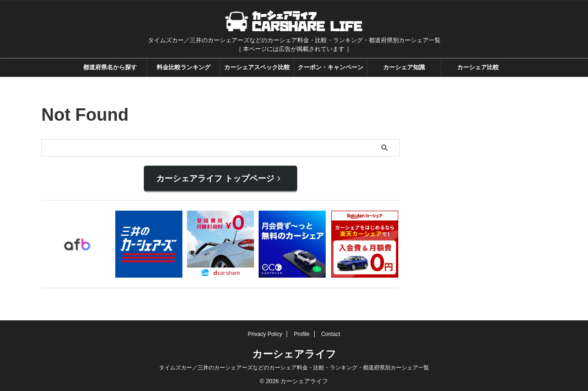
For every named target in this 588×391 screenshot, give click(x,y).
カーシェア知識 (404, 67)
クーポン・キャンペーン (331, 67)
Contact (331, 331)
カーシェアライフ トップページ (218, 177)
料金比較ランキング (184, 67)
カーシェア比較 (478, 67)
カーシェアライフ (294, 351)
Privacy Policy (265, 331)
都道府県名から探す (110, 67)
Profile (302, 331)
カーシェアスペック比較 (257, 67)
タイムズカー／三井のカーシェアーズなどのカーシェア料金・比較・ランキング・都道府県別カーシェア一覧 (294, 364)
